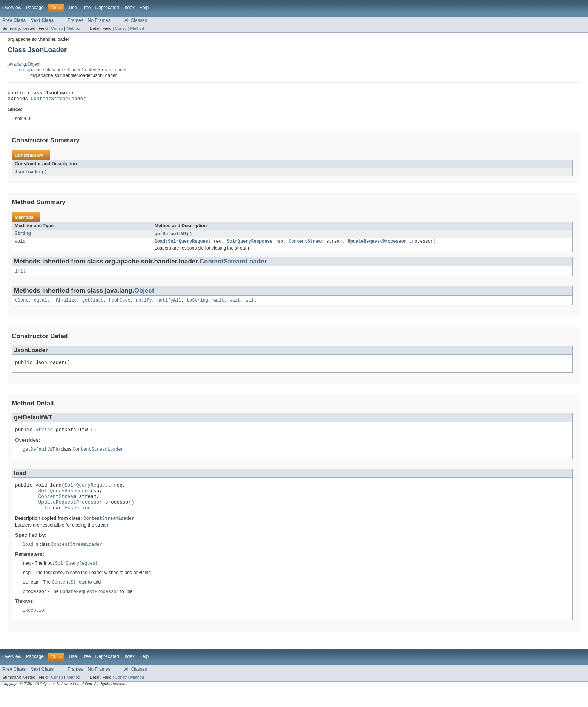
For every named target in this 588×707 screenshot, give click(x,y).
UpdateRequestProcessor (377, 245)
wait (219, 305)
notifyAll (169, 305)
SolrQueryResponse (250, 245)
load (160, 245)
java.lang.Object (24, 64)
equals (42, 305)
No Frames (99, 20)
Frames (75, 20)
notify (144, 305)
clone (22, 305)
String (23, 237)
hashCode (120, 305)
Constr (57, 28)
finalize (66, 305)
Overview (12, 8)
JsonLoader (28, 174)
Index (129, 8)
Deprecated (107, 8)
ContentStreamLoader (58, 100)
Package (35, 8)
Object (144, 295)
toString (197, 305)
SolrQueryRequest (189, 245)
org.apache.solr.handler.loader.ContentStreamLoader (73, 70)
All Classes (136, 20)
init (20, 276)
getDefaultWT (171, 237)
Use (73, 8)
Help (144, 8)
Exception (78, 521)
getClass (93, 305)
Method (73, 28)
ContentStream (306, 245)
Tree (86, 8)
